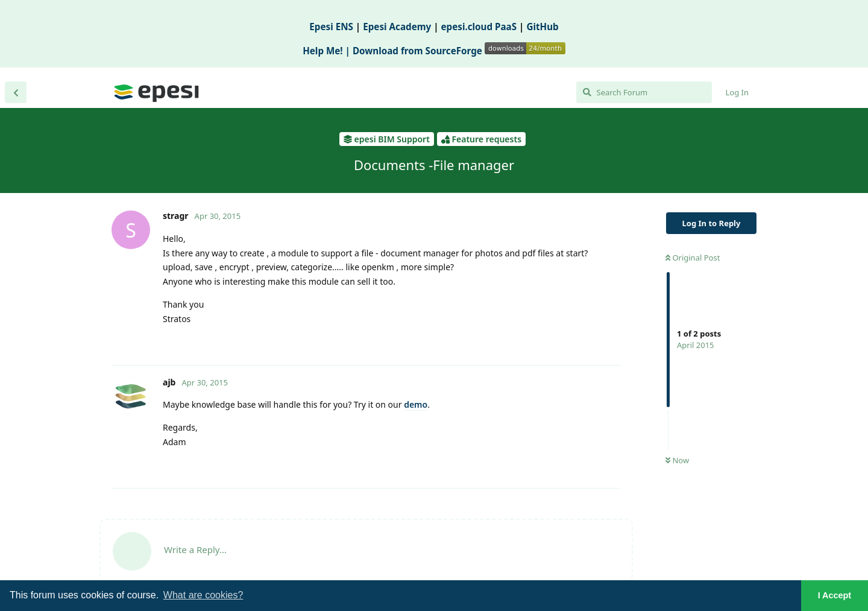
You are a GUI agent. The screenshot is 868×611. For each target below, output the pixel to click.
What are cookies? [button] (203, 595)
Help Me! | (328, 51)
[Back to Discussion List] (16, 92)
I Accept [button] (835, 595)
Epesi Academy (397, 27)
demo (416, 404)
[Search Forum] (644, 92)
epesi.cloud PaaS (479, 27)
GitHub (542, 27)
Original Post (693, 258)
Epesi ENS (331, 27)
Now (677, 460)
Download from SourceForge (459, 51)
